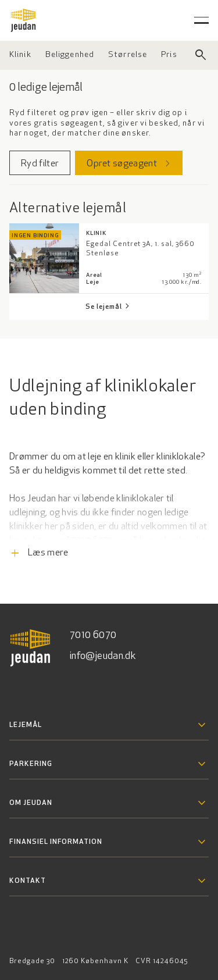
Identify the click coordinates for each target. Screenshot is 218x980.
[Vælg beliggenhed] (70, 55)
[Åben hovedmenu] (201, 20)
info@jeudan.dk (103, 656)
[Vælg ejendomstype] (20, 55)
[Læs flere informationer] (109, 525)
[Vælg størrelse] (128, 55)
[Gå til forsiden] (23, 20)
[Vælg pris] (169, 55)
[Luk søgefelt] (201, 55)
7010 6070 (93, 635)
